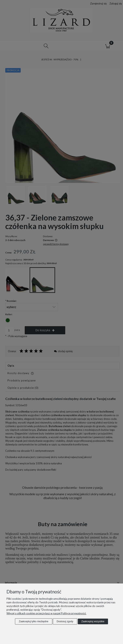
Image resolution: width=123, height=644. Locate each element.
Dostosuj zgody (65, 621)
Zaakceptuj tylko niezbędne (34, 621)
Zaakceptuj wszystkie (93, 621)
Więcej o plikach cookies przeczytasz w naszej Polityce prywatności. (46, 613)
